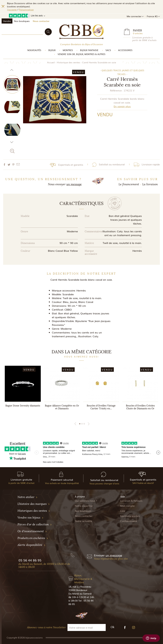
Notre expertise (84, 506)
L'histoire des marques (34, 504)
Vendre (7, 21)
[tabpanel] (23, 391)
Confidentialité (129, 521)
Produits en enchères (33, 538)
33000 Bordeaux (78, 590)
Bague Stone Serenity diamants (23, 406)
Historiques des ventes (34, 511)
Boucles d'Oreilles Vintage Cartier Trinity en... (101, 407)
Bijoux (52, 50)
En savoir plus (122, 106)
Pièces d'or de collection (35, 524)
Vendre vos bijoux (30, 518)
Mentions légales (130, 516)
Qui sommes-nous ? (86, 501)
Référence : (117, 90)
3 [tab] (84, 424)
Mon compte (127, 506)
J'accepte (12, 10)
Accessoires (125, 50)
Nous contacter (41, 21)
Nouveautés (34, 50)
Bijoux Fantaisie (89, 50)
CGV (123, 511)
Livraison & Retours (131, 501)
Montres (68, 50)
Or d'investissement (32, 531)
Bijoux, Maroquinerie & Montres (83, 579)
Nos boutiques (22, 21)
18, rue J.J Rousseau (80, 586)
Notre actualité (84, 521)
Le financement (129, 184)
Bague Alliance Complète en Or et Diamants (62, 407)
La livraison (150, 184)
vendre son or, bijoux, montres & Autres (81, 54)
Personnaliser (26, 10)
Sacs (108, 50)
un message (74, 184)
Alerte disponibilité (31, 545)
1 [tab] (80, 424)
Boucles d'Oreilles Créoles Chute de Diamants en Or (140, 407)
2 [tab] (82, 424)
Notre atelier (27, 497)
